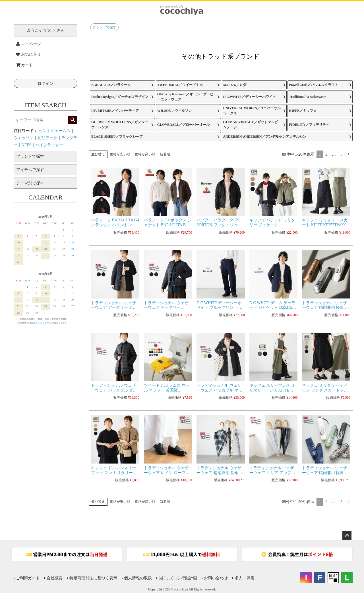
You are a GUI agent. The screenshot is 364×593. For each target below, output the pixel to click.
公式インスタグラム (41, 323)
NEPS (26, 145)
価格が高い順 (145, 154)
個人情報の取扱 (138, 578)
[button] (349, 154)
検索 (73, 120)
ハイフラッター (49, 145)
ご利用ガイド (28, 578)
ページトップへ (347, 536)
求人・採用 (245, 578)
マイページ (28, 44)
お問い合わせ (216, 578)
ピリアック (47, 138)
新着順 (165, 154)
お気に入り (28, 54)
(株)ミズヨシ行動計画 (178, 578)
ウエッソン (24, 138)
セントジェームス (55, 131)
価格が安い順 (120, 154)
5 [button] (341, 154)
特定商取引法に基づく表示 (93, 578)
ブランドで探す (104, 27)
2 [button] (326, 154)
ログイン (45, 84)
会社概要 (55, 578)
